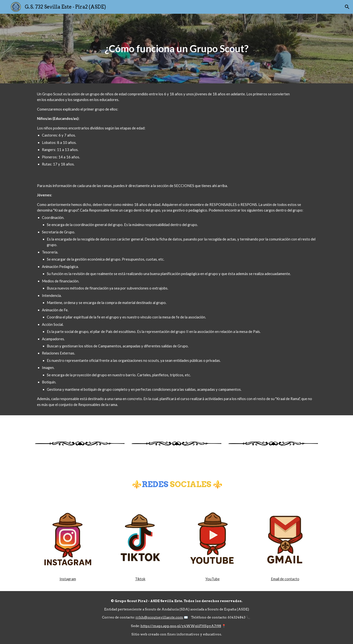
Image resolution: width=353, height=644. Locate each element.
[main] (176, 49)
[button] (347, 7)
